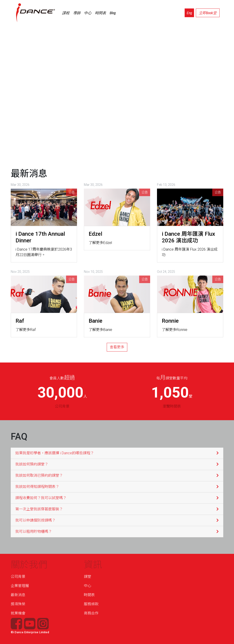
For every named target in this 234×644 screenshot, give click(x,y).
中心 (88, 13)
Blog (113, 13)
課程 (66, 13)
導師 (77, 13)
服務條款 (91, 604)
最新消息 (18, 595)
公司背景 (18, 577)
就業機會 (18, 613)
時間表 (101, 13)
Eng (189, 13)
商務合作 (91, 613)
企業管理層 (20, 586)
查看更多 (117, 347)
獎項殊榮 (18, 604)
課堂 (88, 577)
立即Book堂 (208, 13)
